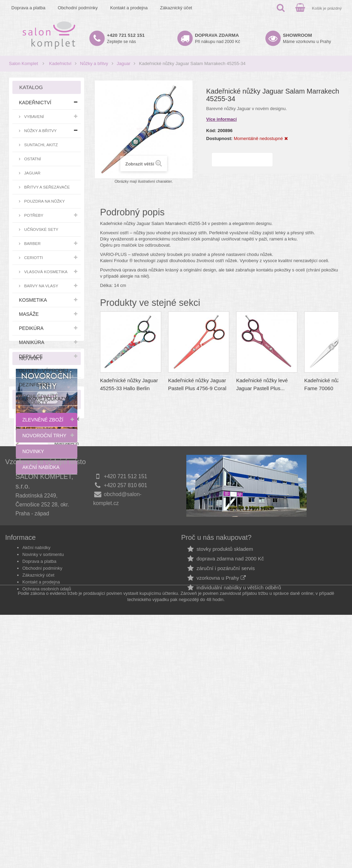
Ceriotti (33, 258)
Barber (32, 243)
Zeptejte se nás (126, 38)
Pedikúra (31, 328)
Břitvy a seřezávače (46, 187)
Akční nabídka (41, 467)
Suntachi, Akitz (40, 145)
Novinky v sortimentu (43, 792)
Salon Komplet (24, 63)
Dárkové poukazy (43, 399)
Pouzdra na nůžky (44, 201)
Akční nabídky (36, 785)
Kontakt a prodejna (129, 8)
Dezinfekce (34, 385)
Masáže (29, 314)
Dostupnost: (219, 138)
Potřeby (33, 215)
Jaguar (124, 63)
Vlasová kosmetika (45, 272)
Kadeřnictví (60, 63)
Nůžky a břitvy (94, 63)
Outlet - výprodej (43, 371)
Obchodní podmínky (78, 8)
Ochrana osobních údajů (47, 826)
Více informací (222, 119)
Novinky (33, 451)
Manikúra (32, 342)
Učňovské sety (41, 229)
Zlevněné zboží (43, 420)
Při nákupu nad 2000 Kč (218, 38)
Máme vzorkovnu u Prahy (307, 38)
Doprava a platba (28, 8)
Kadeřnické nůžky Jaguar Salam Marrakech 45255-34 (67, 645)
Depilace (31, 356)
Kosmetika (33, 300)
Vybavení (34, 116)
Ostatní (32, 159)
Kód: (211, 131)
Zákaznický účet (176, 8)
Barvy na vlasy (41, 286)
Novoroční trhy (44, 436)
